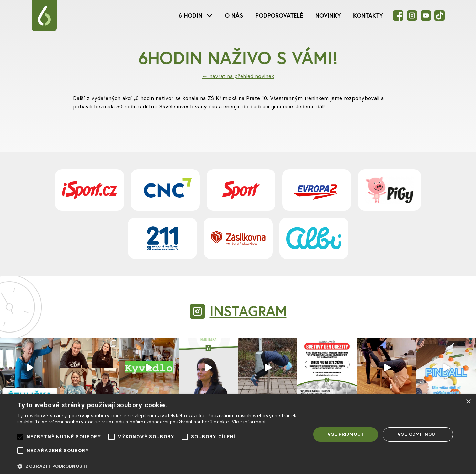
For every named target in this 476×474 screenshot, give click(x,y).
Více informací (248, 422)
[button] (160, 466)
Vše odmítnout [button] (418, 434)
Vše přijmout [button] (346, 434)
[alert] (238, 434)
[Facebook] (398, 15)
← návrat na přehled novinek (238, 76)
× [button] (468, 402)
